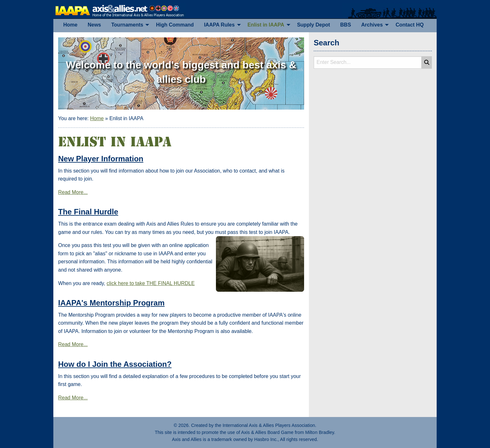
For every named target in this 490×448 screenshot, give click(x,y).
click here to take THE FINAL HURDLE (151, 283)
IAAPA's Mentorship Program (111, 303)
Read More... (73, 192)
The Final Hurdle (88, 212)
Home (97, 118)
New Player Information (101, 159)
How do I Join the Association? (115, 364)
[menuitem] (70, 25)
